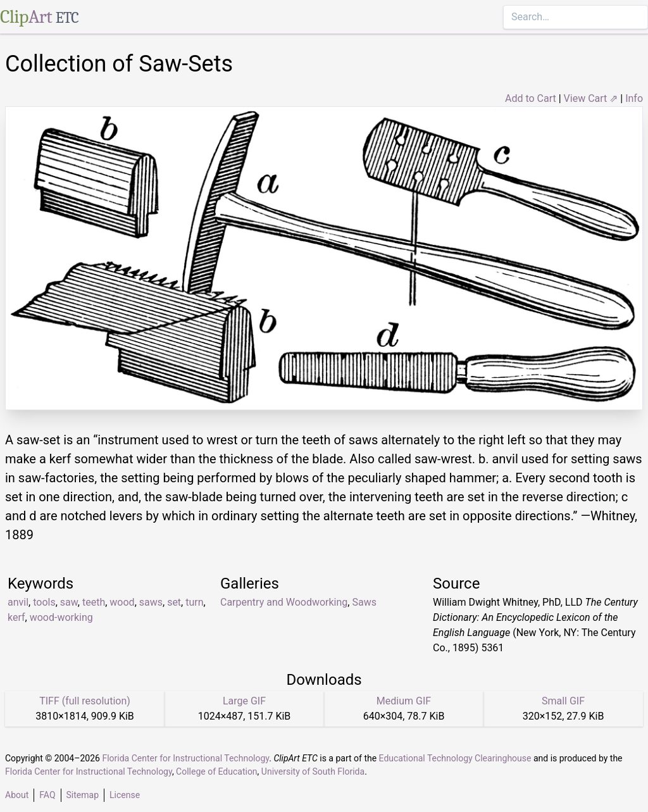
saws (151, 602)
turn (194, 602)
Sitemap (83, 795)
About (17, 795)
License (125, 795)
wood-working (61, 617)
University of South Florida (313, 771)
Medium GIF (404, 701)
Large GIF (244, 701)
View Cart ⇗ (591, 98)
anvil (18, 602)
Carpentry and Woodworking (284, 602)
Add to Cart (531, 98)
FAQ (47, 795)
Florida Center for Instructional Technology (185, 758)
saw (69, 602)
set (174, 602)
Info (634, 98)
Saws (364, 602)
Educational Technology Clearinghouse (455, 758)
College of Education (217, 771)
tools (44, 602)
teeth (94, 602)
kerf (16, 617)
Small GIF (563, 701)
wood (122, 602)
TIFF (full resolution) (85, 701)
